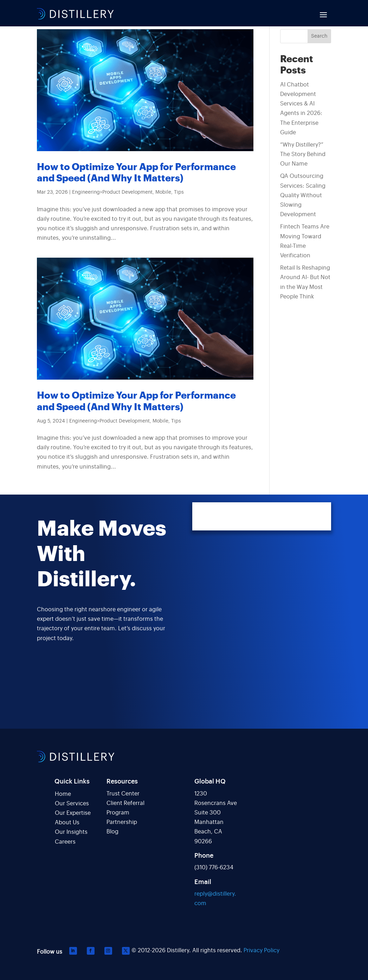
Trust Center (123, 794)
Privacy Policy (262, 950)
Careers (65, 842)
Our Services (72, 804)
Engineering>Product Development (112, 192)
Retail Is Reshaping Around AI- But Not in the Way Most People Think (305, 282)
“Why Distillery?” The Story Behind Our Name (303, 154)
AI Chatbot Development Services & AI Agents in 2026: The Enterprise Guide (301, 109)
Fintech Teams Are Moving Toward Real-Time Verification (305, 241)
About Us (67, 823)
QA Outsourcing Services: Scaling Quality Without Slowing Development (303, 195)
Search (319, 36)
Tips (179, 192)
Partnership (122, 822)
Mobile (163, 192)
